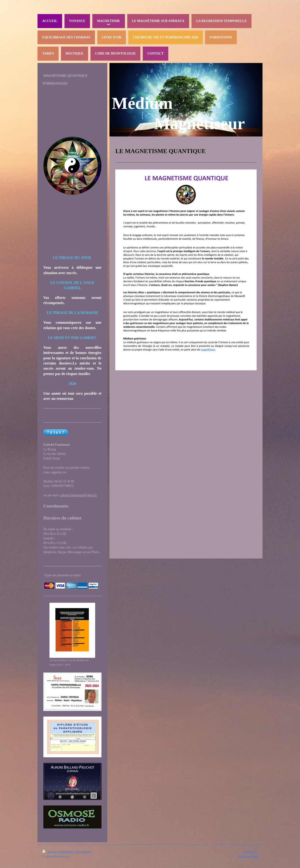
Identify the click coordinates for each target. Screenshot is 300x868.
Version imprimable (58, 852)
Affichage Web (248, 856)
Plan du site (83, 852)
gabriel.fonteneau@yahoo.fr (79, 495)
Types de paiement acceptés (63, 575)
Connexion (251, 852)
